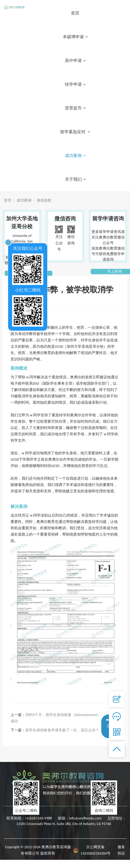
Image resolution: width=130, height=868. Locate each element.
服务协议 (121, 850)
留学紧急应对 (75, 132)
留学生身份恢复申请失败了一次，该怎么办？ (62, 730)
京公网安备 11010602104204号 (96, 850)
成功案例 (75, 156)
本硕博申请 (75, 37)
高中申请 (75, 61)
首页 (75, 13)
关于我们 (75, 179)
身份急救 (44, 200)
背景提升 (75, 108)
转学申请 (75, 84)
